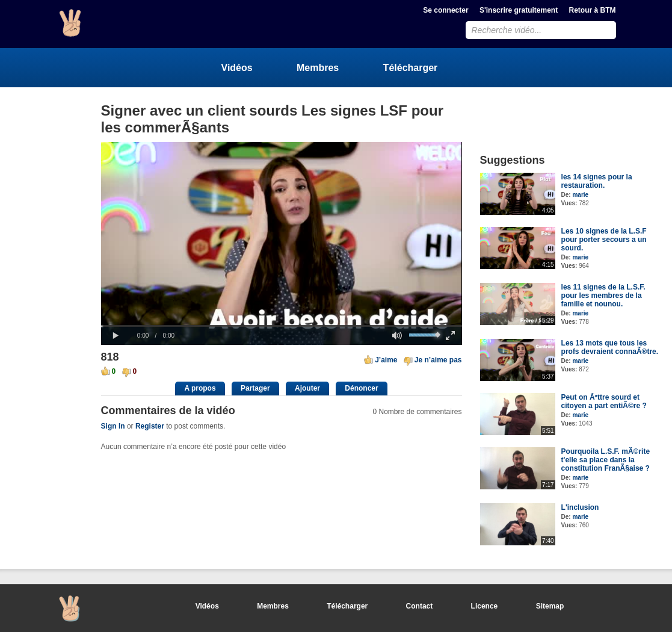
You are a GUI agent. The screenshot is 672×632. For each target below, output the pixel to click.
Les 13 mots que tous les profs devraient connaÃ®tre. (610, 347)
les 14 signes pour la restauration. (597, 181)
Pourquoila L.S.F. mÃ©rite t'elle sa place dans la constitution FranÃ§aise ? (606, 460)
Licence (485, 606)
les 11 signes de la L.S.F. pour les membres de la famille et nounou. (603, 296)
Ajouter (307, 388)
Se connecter (445, 10)
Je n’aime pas (438, 360)
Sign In (113, 426)
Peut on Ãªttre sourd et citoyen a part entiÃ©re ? (604, 401)
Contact (420, 606)
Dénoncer (361, 388)
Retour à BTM (593, 10)
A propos (200, 388)
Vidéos (237, 68)
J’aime (386, 360)
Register (150, 426)
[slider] (282, 326)
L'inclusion (580, 507)
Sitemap (550, 606)
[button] (116, 336)
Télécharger (411, 68)
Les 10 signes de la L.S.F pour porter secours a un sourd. (604, 240)
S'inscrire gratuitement (519, 10)
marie (580, 195)
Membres (318, 68)
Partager (255, 388)
